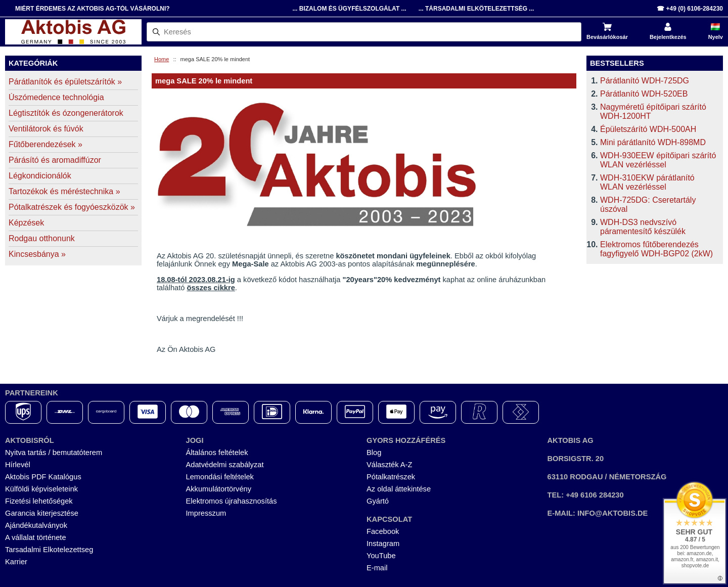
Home (162, 59)
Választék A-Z (389, 465)
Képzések (26, 223)
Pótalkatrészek (391, 477)
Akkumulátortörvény (219, 489)
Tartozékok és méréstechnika (64, 191)
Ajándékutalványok (36, 525)
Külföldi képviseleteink (41, 489)
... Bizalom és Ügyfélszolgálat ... (349, 9)
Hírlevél (18, 465)
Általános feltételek (217, 453)
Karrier (16, 562)
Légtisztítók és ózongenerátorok (66, 113)
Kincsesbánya (37, 254)
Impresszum (206, 513)
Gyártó (378, 501)
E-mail (377, 568)
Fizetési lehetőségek (39, 501)
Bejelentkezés (668, 37)
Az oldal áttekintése (399, 489)
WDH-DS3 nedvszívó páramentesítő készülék (643, 227)
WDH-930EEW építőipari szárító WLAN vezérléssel (658, 160)
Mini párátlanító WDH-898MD (653, 142)
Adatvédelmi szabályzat (225, 465)
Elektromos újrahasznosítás (232, 501)
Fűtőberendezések (45, 144)
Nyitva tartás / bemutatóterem (54, 453)
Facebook (383, 531)
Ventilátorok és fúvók (46, 129)
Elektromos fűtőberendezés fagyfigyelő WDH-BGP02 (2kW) (656, 249)
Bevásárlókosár (607, 37)
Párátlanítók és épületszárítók (65, 82)
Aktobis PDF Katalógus (43, 477)
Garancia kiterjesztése (42, 513)
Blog (374, 453)
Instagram (383, 544)
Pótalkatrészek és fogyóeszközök (72, 207)
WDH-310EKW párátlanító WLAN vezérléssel (647, 182)
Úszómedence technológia (56, 97)
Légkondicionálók (40, 176)
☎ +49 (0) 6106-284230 (690, 9)
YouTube (381, 556)
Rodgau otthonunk (42, 238)
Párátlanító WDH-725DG (645, 81)
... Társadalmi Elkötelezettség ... (476, 9)
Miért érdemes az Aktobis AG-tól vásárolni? (93, 9)
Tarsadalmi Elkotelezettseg (49, 550)
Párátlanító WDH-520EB (644, 94)
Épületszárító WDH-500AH (648, 129)
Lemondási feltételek (220, 477)
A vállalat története (36, 537)
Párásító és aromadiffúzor (55, 160)
